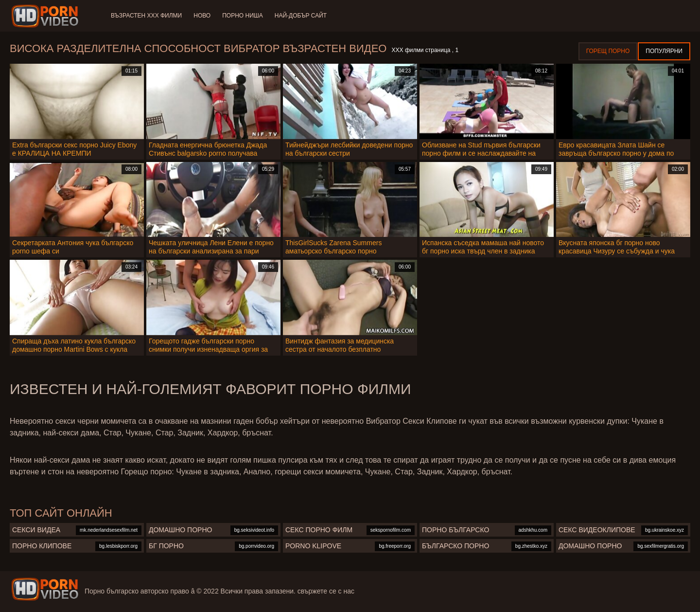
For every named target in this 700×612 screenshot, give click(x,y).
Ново (202, 16)
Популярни (664, 51)
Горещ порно (608, 51)
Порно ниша (243, 16)
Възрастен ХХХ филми (146, 16)
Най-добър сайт (301, 16)
